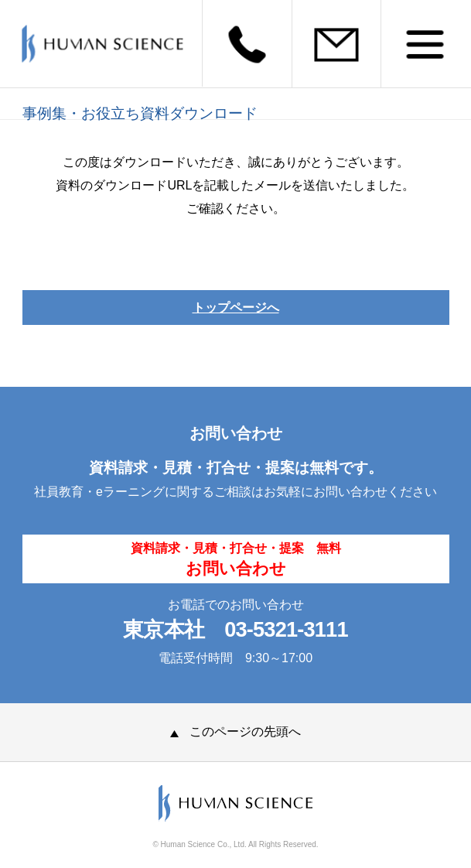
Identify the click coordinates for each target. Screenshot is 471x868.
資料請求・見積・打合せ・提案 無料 (236, 559)
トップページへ (236, 308)
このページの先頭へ (236, 731)
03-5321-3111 (286, 629)
